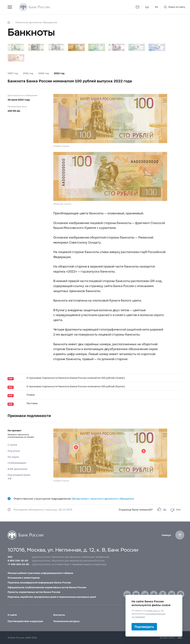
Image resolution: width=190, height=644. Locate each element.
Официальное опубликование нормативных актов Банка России (47, 587)
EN (156, 7)
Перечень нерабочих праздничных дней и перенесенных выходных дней (52, 597)
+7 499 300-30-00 (18, 564)
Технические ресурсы (66, 621)
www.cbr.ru (153, 610)
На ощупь (13, 457)
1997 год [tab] (13, 73)
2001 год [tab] (28, 73)
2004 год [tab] (44, 73)
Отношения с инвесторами (24, 578)
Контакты (59, 615)
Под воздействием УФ (19, 477)
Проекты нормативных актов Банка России (34, 592)
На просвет (23, 435)
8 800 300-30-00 (18, 561)
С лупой (12, 445)
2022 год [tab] (59, 73)
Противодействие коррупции (25, 621)
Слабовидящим (17, 463)
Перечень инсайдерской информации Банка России (39, 582)
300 (10, 557)
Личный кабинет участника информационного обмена (40, 573)
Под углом (14, 451)
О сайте (12, 615)
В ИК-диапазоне (18, 469)
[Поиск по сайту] (175, 7)
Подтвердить (144, 627)
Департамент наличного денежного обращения (103, 499)
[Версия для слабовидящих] (147, 7)
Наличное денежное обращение (36, 22)
